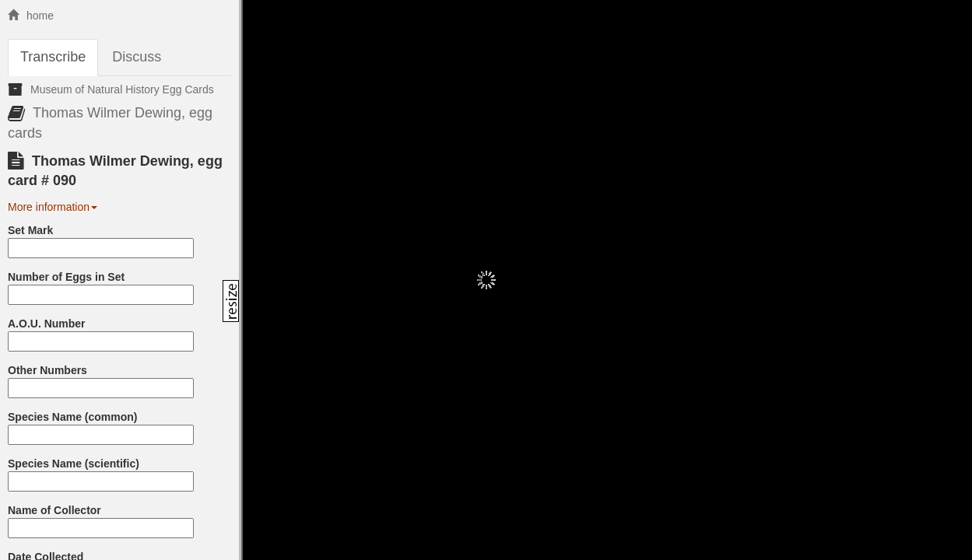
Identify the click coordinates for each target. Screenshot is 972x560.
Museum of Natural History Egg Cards (122, 89)
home (31, 16)
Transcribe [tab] (53, 57)
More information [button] (53, 207)
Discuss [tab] (137, 57)
